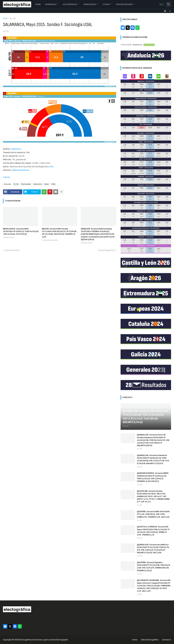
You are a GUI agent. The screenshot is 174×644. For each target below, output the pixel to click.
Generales (51, 4)
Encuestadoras (124, 4)
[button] (161, 4)
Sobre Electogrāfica (150, 640)
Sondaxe (141, 237)
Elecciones (141, 246)
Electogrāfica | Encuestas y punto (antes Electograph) (44, 640)
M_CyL (13, 18)
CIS (141, 124)
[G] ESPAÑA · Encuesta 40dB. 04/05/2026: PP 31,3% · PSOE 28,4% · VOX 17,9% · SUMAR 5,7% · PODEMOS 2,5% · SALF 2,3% (153, 514)
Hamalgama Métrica (141, 202)
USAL (51, 167)
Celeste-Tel (141, 211)
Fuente (6, 177)
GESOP (141, 168)
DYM (141, 159)
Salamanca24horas (20, 170)
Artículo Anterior (12, 250)
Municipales (90, 4)
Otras (106, 4)
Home (38, 4)
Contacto (167, 640)
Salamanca (16, 149)
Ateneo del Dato (141, 99)
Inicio (5, 18)
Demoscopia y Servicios (141, 228)
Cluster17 (141, 185)
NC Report (141, 133)
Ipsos (141, 142)
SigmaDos (141, 81)
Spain (47, 184)
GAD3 (141, 220)
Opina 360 (141, 194)
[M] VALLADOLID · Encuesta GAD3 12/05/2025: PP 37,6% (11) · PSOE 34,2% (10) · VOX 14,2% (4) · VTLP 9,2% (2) (21, 231)
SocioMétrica (141, 116)
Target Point (141, 150)
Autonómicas (70, 4)
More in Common (141, 107)
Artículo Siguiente (106, 250)
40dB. (141, 90)
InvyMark (141, 176)
